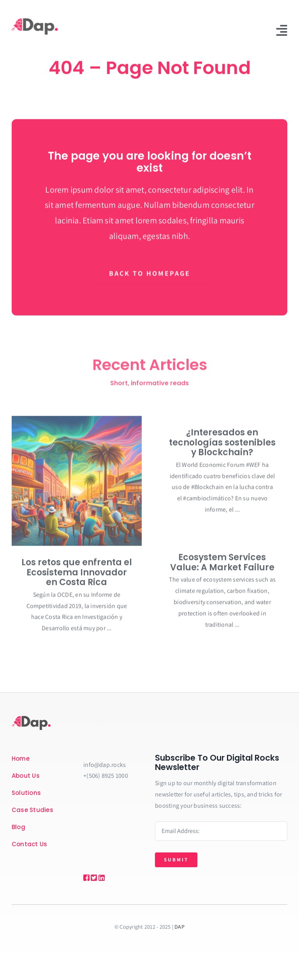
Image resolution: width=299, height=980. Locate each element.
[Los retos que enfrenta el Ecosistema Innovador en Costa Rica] (77, 483)
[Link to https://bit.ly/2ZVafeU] (85, 878)
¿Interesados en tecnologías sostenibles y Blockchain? (222, 445)
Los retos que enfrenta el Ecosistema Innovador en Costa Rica (77, 575)
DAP (179, 927)
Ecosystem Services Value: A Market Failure (222, 565)
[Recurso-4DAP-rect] (33, 21)
